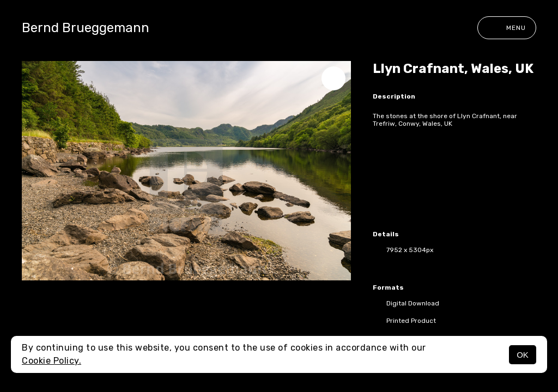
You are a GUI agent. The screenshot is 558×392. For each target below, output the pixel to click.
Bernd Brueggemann (86, 28)
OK (523, 355)
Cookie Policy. (51, 361)
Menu (507, 28)
